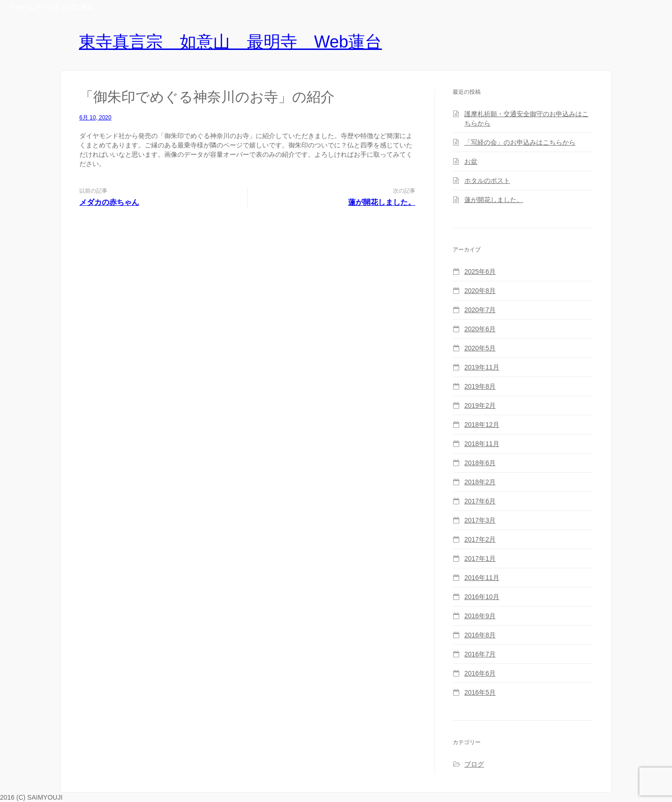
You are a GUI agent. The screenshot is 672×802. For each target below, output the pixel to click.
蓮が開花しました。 (382, 202)
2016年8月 (480, 635)
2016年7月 (480, 654)
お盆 (471, 161)
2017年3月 (480, 520)
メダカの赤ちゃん (109, 202)
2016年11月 (482, 578)
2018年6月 (480, 463)
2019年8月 (480, 386)
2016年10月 (482, 597)
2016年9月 (480, 616)
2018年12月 (482, 425)
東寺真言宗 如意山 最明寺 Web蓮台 (230, 42)
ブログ (474, 764)
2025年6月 (480, 272)
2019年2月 (480, 405)
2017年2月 (480, 539)
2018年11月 (482, 444)
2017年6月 (480, 501)
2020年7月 (480, 310)
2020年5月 (480, 348)
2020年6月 (480, 329)
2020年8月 (480, 291)
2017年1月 (480, 558)
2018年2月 (480, 482)
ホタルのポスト (487, 181)
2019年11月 (482, 367)
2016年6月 (480, 673)
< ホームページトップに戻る (51, 7)
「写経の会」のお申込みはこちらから (520, 142)
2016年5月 (480, 692)
